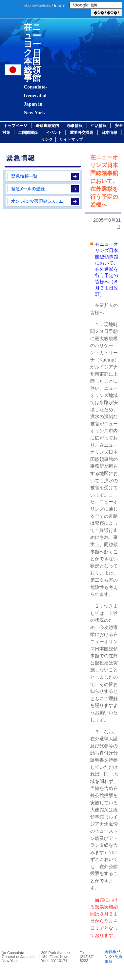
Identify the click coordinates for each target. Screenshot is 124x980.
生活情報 (99, 126)
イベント (54, 133)
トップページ (15, 126)
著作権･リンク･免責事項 (114, 957)
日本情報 (109, 133)
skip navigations (37, 5)
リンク (47, 139)
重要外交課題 (82, 133)
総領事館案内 (47, 126)
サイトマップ (71, 139)
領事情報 (75, 126)
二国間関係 (28, 133)
